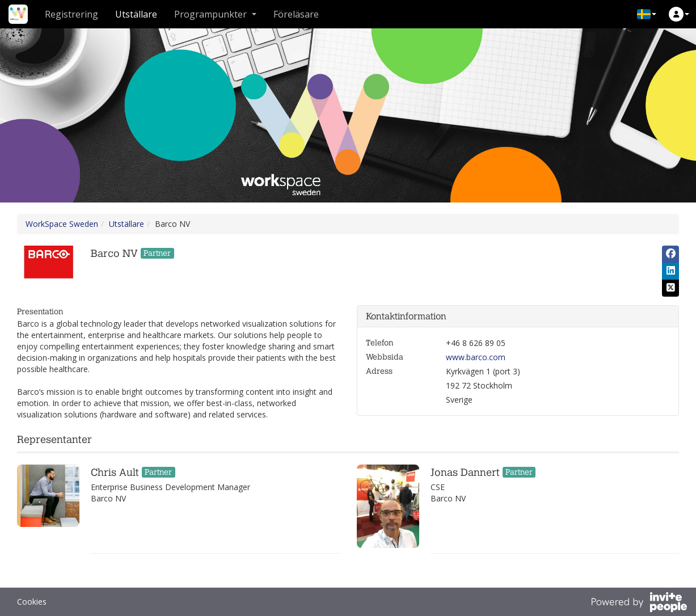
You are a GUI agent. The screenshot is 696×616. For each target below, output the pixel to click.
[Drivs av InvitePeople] (639, 604)
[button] (647, 14)
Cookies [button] (32, 602)
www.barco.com (476, 357)
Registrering (71, 14)
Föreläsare (296, 14)
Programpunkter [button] (215, 14)
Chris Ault (115, 473)
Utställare (136, 14)
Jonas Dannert (465, 473)
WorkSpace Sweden (62, 224)
